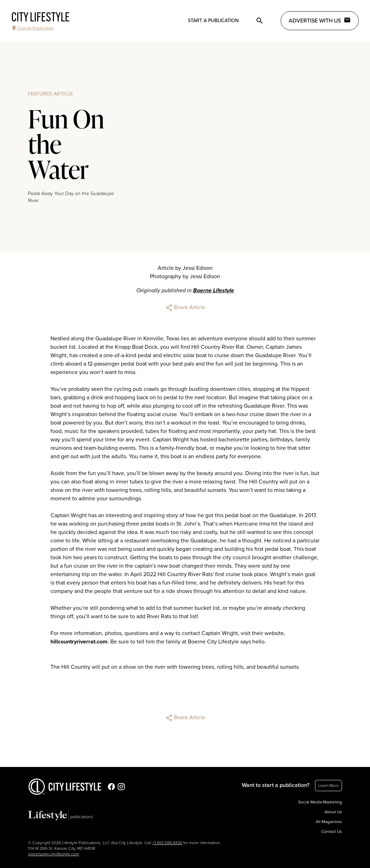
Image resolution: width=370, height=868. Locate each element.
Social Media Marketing (320, 802)
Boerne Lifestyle (214, 291)
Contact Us (332, 832)
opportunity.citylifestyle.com (53, 854)
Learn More (328, 786)
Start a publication (213, 21)
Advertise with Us (320, 20)
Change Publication (32, 28)
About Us (333, 812)
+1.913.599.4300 (167, 843)
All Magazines (329, 822)
